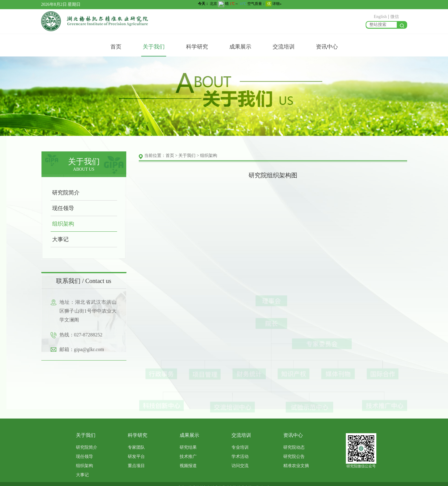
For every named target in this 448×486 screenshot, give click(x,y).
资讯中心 (327, 47)
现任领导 (60, 208)
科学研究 (197, 47)
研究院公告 (294, 457)
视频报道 (188, 466)
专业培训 (240, 447)
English (380, 17)
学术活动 (240, 457)
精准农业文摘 (296, 466)
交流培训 (284, 47)
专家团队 (136, 447)
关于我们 (154, 47)
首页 (116, 47)
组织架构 (60, 224)
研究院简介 (63, 193)
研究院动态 (294, 447)
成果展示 (240, 47)
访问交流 (240, 466)
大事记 (58, 239)
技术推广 (188, 457)
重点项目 (136, 466)
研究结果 (188, 447)
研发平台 (136, 457)
